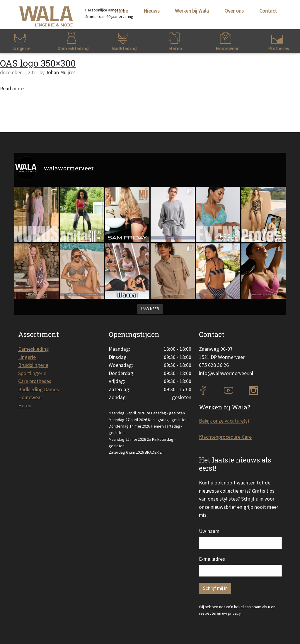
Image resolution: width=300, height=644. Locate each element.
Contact (268, 11)
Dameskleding (34, 349)
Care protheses (35, 381)
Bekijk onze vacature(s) (224, 421)
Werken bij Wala (192, 11)
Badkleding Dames (39, 389)
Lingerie (27, 357)
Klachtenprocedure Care (225, 437)
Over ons (234, 11)
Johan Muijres (61, 72)
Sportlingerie (32, 373)
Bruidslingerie (33, 365)
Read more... (14, 89)
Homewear (30, 397)
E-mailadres (212, 559)
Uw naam (209, 531)
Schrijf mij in (215, 588)
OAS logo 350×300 (38, 63)
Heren (25, 406)
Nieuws (152, 11)
